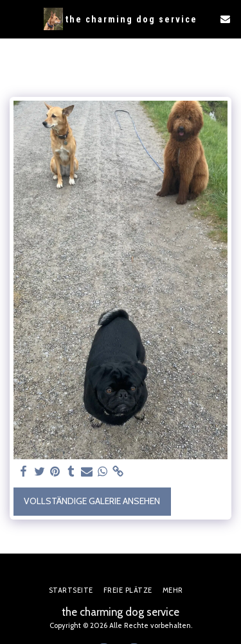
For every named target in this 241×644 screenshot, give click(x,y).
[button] (14, 19)
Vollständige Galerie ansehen (92, 501)
